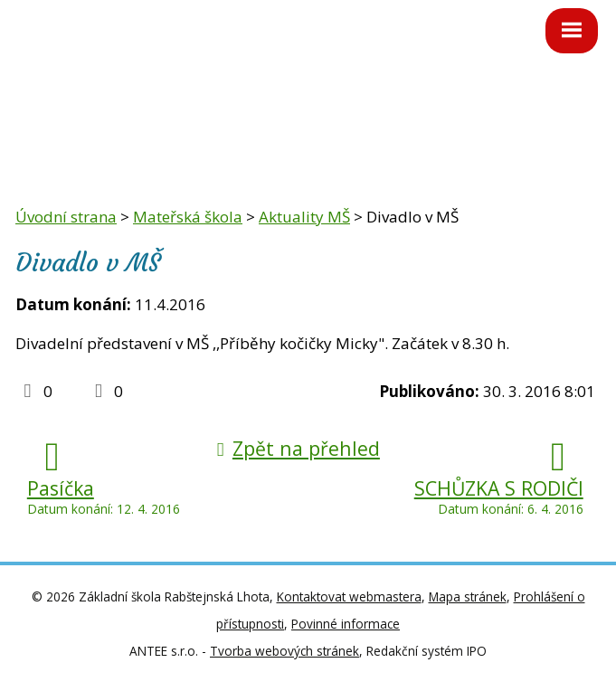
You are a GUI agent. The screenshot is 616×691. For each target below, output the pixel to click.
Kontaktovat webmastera (349, 596)
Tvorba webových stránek (284, 651)
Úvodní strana (66, 217)
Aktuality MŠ (304, 217)
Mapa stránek (468, 596)
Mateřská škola (188, 217)
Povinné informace (346, 624)
